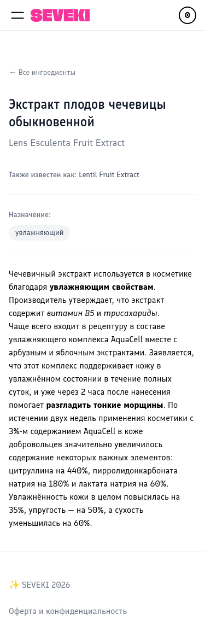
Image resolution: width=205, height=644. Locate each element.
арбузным (28, 352)
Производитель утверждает (60, 300)
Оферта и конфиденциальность (68, 611)
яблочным (75, 352)
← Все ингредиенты (42, 72)
